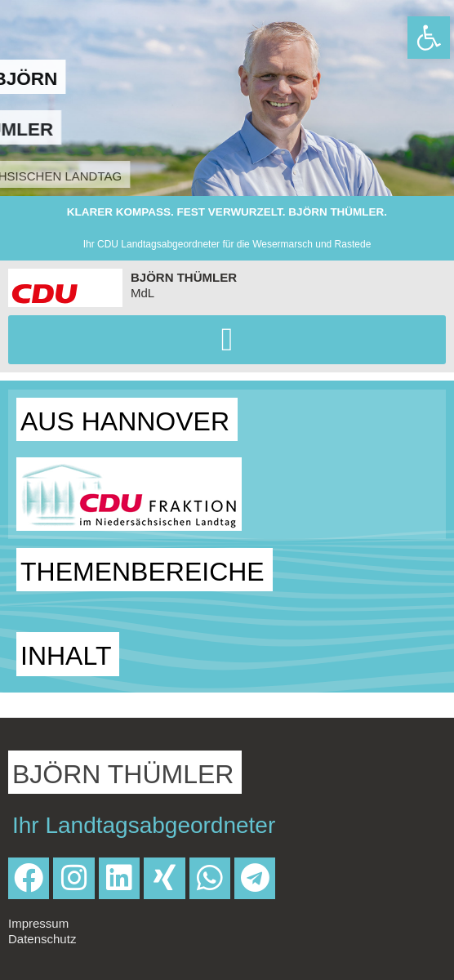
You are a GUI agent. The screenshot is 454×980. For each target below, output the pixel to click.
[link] (429, 38)
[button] (227, 340)
